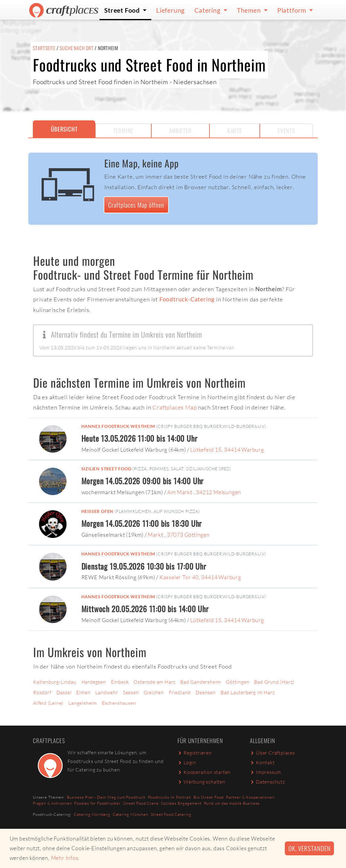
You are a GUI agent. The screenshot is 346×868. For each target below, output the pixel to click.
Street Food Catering (171, 814)
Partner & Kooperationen (250, 797)
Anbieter (180, 130)
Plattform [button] (293, 10)
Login (187, 762)
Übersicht (64, 129)
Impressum (266, 772)
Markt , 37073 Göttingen (179, 535)
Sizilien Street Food (106, 469)
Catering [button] (208, 10)
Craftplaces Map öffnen (136, 205)
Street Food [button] (123, 10)
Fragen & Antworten (52, 803)
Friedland (180, 692)
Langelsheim (83, 703)
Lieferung (170, 10)
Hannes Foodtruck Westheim (118, 426)
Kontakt (262, 762)
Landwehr (107, 692)
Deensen (206, 692)
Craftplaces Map (175, 407)
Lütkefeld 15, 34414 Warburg (227, 450)
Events (286, 130)
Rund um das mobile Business (232, 803)
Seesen (131, 692)
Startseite (44, 48)
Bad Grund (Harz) (274, 682)
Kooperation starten (204, 772)
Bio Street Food (209, 797)
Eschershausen (119, 703)
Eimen (83, 692)
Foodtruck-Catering (187, 299)
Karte (235, 130)
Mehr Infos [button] (65, 858)
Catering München (131, 814)
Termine (124, 130)
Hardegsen (94, 682)
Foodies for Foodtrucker (97, 803)
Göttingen (237, 682)
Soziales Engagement (181, 803)
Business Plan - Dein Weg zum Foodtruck (106, 797)
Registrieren (195, 753)
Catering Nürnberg (92, 814)
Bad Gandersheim (201, 682)
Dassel (64, 692)
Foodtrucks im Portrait (170, 797)
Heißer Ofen (98, 511)
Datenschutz (267, 782)
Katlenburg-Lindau (55, 682)
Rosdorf (42, 692)
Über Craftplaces (272, 753)
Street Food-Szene (141, 803)
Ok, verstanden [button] (309, 848)
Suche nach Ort (77, 48)
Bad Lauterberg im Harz (248, 692)
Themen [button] (250, 10)
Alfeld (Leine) (48, 703)
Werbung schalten (201, 782)
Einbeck (120, 682)
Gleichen (154, 692)
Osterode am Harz (154, 682)
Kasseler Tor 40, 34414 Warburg (200, 577)
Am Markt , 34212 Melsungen (204, 492)
